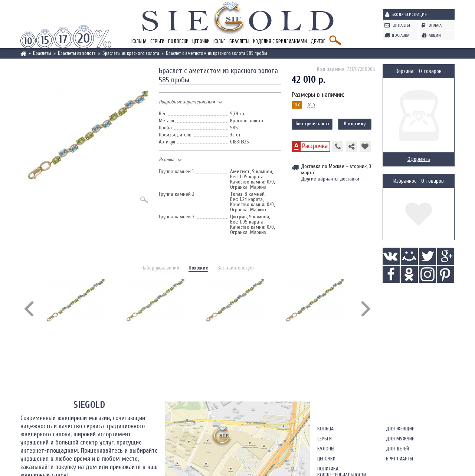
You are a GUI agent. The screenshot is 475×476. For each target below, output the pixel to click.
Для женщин (400, 429)
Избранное (405, 181)
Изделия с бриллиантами (280, 41)
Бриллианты (399, 459)
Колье (220, 41)
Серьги (157, 41)
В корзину (355, 124)
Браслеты (239, 41)
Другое (318, 41)
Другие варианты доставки (330, 179)
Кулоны (326, 449)
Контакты (401, 25)
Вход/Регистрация (409, 14)
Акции (435, 35)
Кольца (139, 41)
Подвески (178, 41)
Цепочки (201, 41)
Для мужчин (400, 439)
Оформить (419, 159)
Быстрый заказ (312, 124)
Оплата (435, 25)
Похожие (198, 268)
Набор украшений (160, 268)
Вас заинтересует (236, 268)
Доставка (400, 35)
